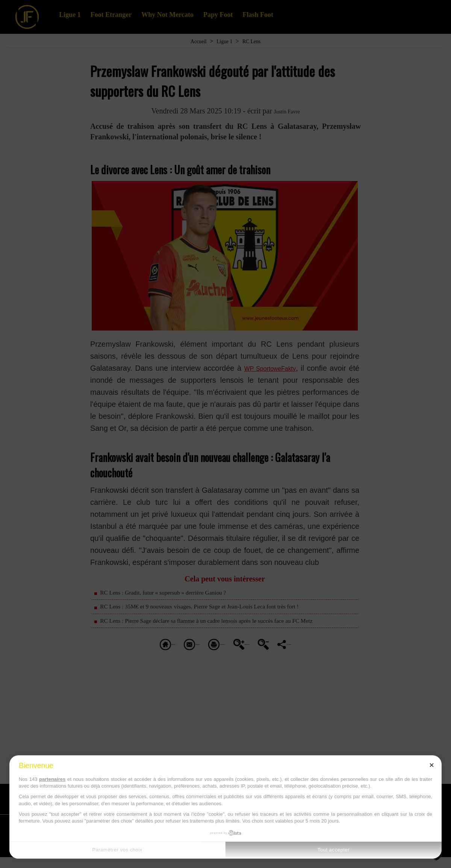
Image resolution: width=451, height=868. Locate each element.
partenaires (52, 779)
